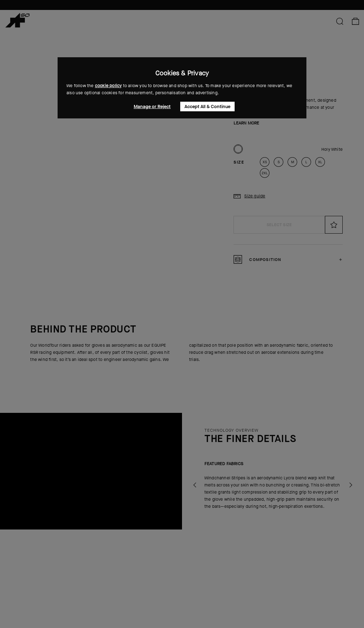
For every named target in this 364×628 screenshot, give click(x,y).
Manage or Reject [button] (152, 107)
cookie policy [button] (108, 86)
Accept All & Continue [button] (207, 107)
